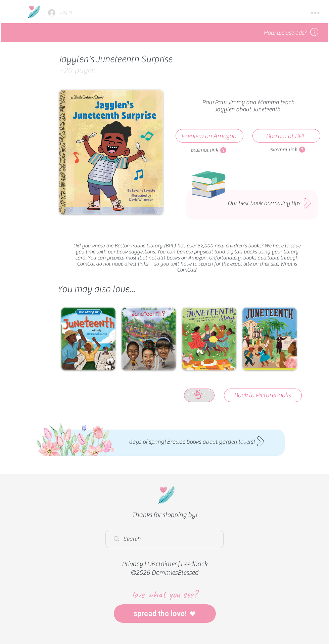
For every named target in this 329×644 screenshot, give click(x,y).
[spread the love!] (165, 614)
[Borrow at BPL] (286, 136)
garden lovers (236, 442)
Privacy (132, 564)
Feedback (194, 564)
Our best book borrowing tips (264, 203)
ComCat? (187, 270)
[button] (315, 13)
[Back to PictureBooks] (263, 395)
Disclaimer (162, 564)
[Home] (34, 12)
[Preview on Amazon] (209, 136)
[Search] (166, 539)
